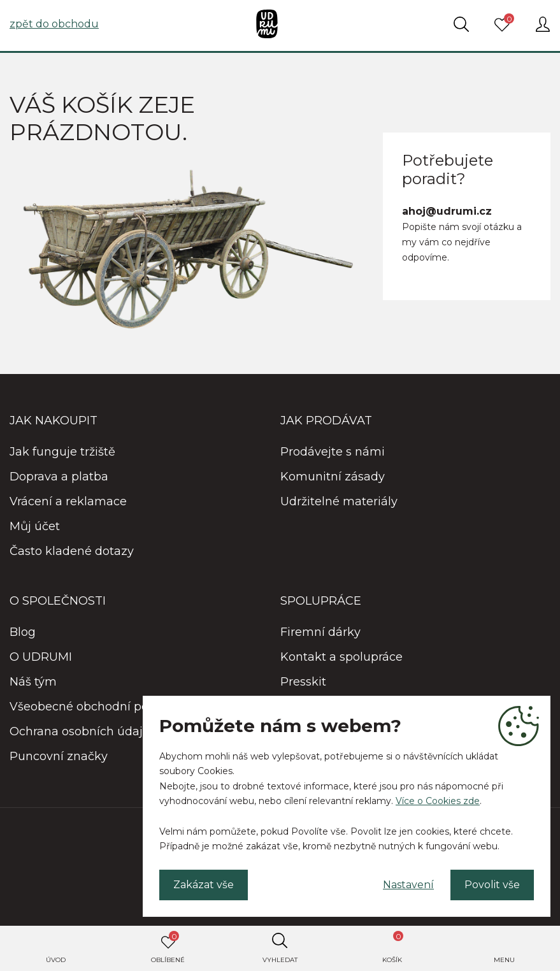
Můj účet (35, 526)
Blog (23, 632)
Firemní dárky (320, 632)
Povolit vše (492, 885)
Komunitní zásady (333, 477)
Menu (504, 960)
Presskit (303, 682)
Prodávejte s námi (333, 452)
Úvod (56, 960)
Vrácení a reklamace (68, 501)
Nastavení (408, 885)
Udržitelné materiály (339, 501)
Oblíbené (168, 947)
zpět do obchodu (54, 24)
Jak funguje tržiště (62, 452)
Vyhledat (280, 960)
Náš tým (33, 682)
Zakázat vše (204, 885)
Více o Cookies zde (438, 801)
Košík (393, 947)
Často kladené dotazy (72, 551)
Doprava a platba (59, 477)
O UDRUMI (41, 657)
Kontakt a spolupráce (341, 657)
